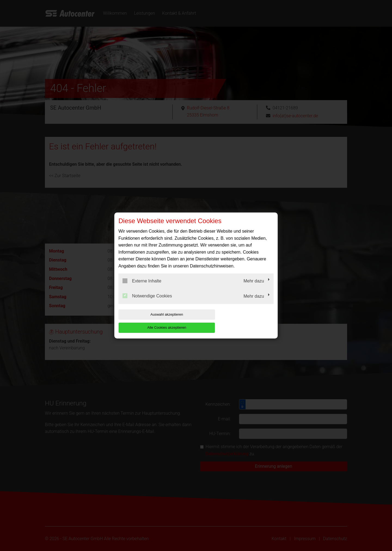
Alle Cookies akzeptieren (239, 321)
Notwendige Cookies (147, 303)
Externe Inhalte (142, 287)
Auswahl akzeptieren (153, 321)
